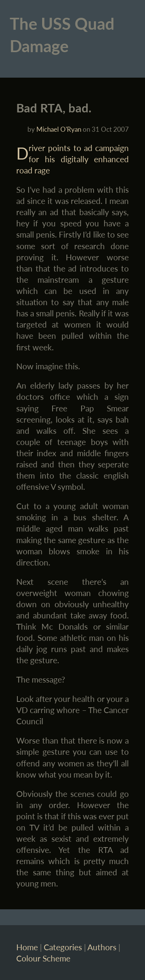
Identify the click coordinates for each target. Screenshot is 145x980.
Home (27, 947)
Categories (63, 947)
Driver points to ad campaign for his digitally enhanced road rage (73, 159)
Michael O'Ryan (59, 129)
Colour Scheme (43, 958)
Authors (102, 947)
